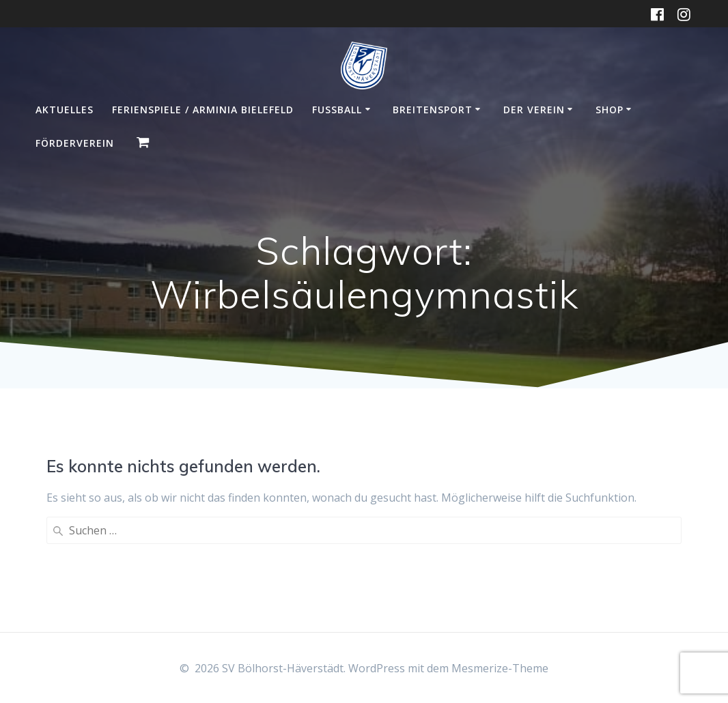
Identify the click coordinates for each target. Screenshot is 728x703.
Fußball (337, 110)
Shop (610, 110)
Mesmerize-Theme (500, 668)
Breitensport (433, 110)
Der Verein (534, 110)
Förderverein (75, 143)
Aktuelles (65, 110)
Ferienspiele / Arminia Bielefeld (203, 110)
